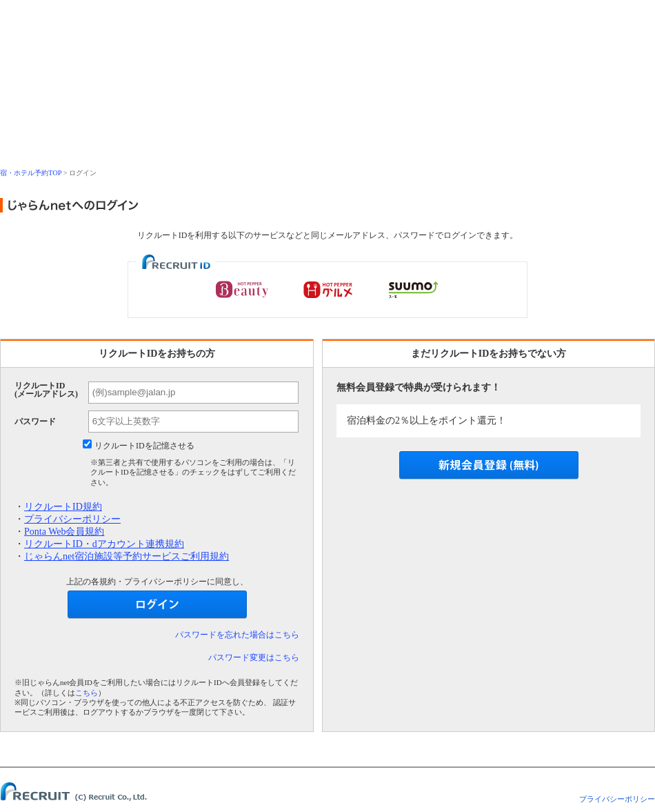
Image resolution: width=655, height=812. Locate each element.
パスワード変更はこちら (254, 657)
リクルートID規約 (63, 507)
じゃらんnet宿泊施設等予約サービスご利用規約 (127, 556)
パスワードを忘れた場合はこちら (237, 635)
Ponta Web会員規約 (64, 532)
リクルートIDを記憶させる (144, 446)
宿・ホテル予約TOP (31, 173)
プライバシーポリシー (72, 519)
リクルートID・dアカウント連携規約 (104, 544)
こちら (87, 693)
